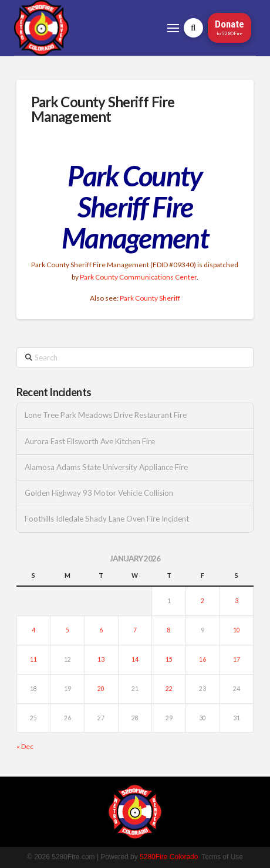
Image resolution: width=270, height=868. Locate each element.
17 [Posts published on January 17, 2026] (237, 659)
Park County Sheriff (150, 298)
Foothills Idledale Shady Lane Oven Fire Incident (107, 519)
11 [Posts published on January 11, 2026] (33, 659)
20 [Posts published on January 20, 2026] (101, 689)
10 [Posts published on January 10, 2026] (237, 630)
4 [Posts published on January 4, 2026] (33, 630)
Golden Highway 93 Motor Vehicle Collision (99, 493)
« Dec (25, 746)
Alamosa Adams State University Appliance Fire (106, 467)
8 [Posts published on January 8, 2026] (169, 630)
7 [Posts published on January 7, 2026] (135, 630)
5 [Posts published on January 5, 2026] (67, 630)
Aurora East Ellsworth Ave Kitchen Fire (90, 442)
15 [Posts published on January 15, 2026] (169, 659)
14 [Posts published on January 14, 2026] (135, 659)
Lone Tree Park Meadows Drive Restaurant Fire (106, 415)
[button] (173, 28)
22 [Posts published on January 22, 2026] (169, 689)
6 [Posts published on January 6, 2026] (101, 630)
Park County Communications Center (138, 277)
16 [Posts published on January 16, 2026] (203, 659)
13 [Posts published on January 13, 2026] (101, 659)
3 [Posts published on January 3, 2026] (237, 601)
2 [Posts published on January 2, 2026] (203, 601)
